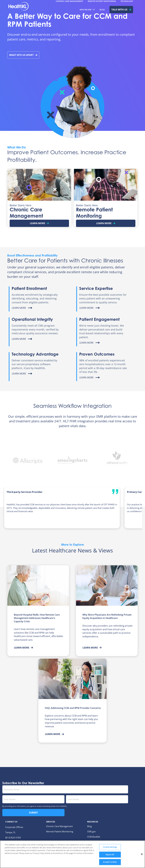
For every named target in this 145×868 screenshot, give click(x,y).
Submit (33, 813)
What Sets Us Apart (23, 55)
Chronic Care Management (59, 826)
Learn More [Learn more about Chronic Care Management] (39, 223)
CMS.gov (91, 831)
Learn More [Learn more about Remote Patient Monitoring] (106, 223)
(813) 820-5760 (13, 838)
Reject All (110, 861)
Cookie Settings (110, 853)
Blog (89, 826)
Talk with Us (121, 10)
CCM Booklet (94, 837)
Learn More (24, 648)
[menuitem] (87, 10)
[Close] (142, 861)
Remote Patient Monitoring (60, 831)
